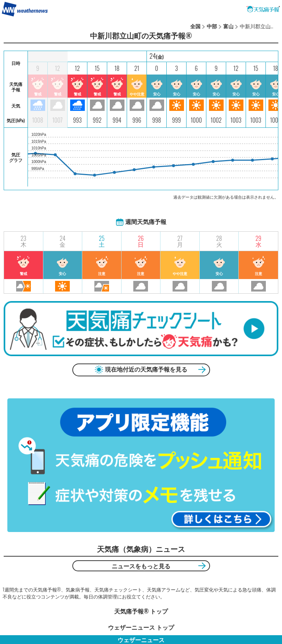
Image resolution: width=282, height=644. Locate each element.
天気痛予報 (263, 9)
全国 (195, 26)
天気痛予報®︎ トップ (141, 611)
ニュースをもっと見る (141, 566)
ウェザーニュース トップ (141, 627)
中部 (212, 26)
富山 (228, 26)
